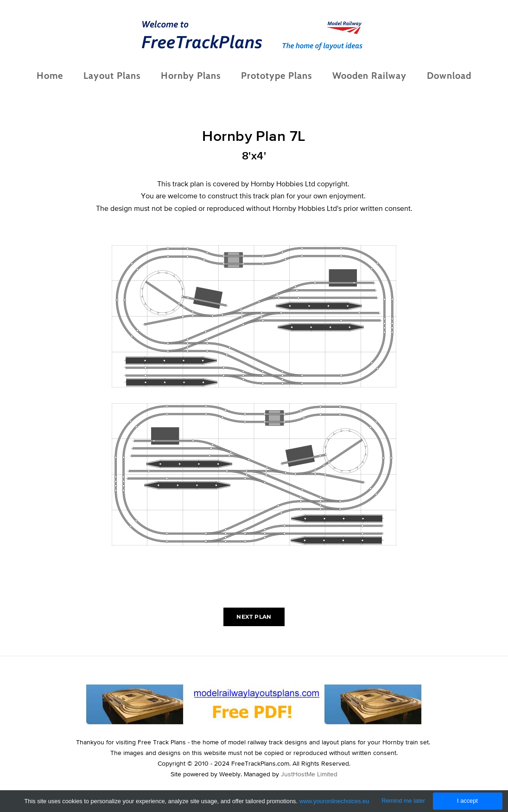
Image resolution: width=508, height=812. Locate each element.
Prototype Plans (276, 76)
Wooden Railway (369, 76)
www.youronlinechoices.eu (334, 801)
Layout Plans (112, 76)
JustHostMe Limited (309, 774)
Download (449, 76)
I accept (467, 801)
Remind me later (403, 801)
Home (50, 76)
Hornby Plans (191, 76)
